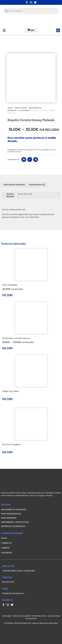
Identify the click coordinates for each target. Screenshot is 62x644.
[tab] (14, 185)
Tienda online (21, 108)
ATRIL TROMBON (10, 285)
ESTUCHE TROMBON (11, 445)
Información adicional (14, 185)
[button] (58, 30)
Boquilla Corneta (34, 150)
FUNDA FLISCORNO (11, 391)
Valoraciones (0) (37, 185)
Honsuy (53, 150)
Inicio (10, 108)
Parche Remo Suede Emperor (16, 338)
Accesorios (24, 110)
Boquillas (45, 150)
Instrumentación (14, 152)
